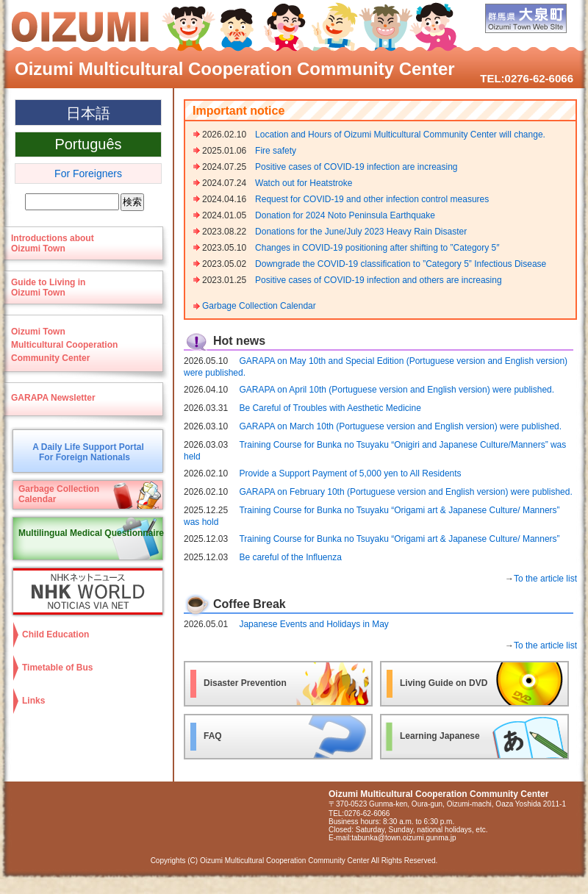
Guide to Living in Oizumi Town (48, 287)
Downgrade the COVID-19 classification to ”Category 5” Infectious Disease (401, 264)
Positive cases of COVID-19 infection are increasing (356, 167)
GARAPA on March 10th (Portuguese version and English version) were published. (400, 426)
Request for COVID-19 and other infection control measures (372, 199)
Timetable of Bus (57, 668)
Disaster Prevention (245, 683)
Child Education (55, 634)
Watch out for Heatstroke (304, 183)
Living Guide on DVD (444, 683)
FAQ (213, 736)
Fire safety (276, 151)
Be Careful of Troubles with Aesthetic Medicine (330, 408)
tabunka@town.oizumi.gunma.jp (404, 838)
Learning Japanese (440, 736)
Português (88, 144)
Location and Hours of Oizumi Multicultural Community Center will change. (400, 135)
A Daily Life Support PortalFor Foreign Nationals (88, 452)
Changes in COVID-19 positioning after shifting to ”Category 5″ (377, 248)
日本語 (88, 113)
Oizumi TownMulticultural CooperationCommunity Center (64, 345)
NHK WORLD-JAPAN (85, 591)
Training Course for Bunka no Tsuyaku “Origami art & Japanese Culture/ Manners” (399, 539)
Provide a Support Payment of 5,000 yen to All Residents (350, 473)
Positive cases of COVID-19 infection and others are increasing (379, 280)
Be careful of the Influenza (294, 557)
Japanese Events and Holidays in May (313, 624)
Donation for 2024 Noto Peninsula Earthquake (345, 215)
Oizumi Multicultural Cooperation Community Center (235, 69)
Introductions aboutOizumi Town (53, 243)
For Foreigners (88, 174)
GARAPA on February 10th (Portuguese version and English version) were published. (405, 492)
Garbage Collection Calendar (259, 306)
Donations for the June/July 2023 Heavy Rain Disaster (361, 232)
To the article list (545, 579)
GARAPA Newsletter (53, 398)
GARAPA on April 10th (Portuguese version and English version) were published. (397, 390)
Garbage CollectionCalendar (59, 494)
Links (33, 701)
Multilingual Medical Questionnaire (91, 533)
